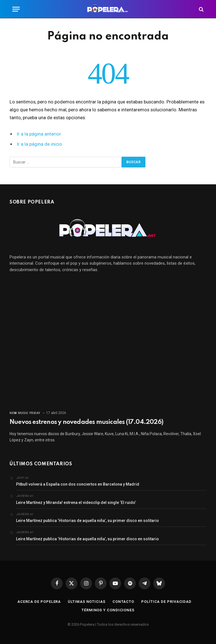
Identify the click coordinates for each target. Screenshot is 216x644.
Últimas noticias (87, 602)
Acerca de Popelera (39, 602)
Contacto (123, 602)
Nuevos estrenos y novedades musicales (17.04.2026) (86, 422)
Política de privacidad (166, 602)
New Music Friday (25, 413)
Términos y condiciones (108, 610)
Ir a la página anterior (39, 134)
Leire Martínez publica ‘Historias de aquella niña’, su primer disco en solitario (87, 521)
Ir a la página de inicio (40, 144)
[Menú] (16, 9)
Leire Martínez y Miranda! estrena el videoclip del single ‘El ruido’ (76, 503)
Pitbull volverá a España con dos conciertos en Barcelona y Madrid (78, 484)
